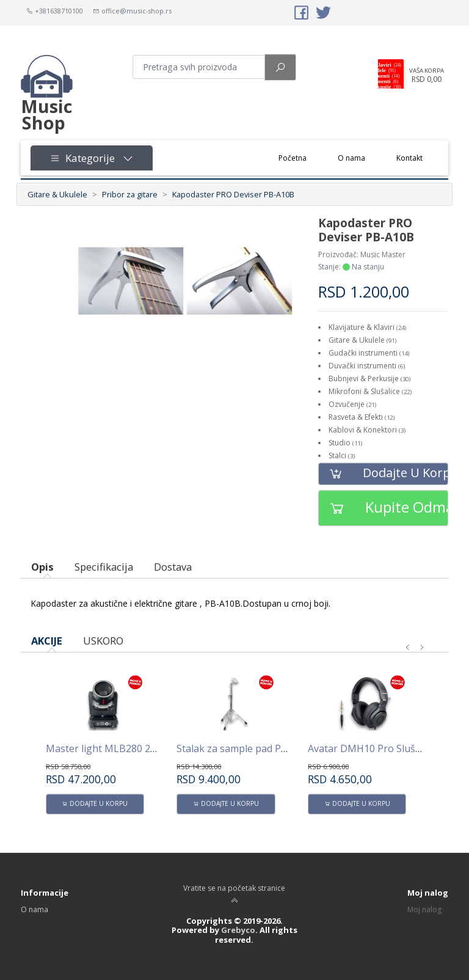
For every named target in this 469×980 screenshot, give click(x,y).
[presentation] (408, 648)
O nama (351, 158)
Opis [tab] (42, 567)
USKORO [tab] (103, 641)
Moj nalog (424, 909)
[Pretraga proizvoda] (199, 67)
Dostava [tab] (173, 567)
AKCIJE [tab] (47, 641)
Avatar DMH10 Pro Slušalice (372, 748)
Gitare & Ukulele (57, 194)
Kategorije (92, 158)
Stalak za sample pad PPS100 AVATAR (263, 748)
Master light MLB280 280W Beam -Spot (136, 748)
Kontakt (409, 158)
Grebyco (238, 930)
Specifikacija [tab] (104, 567)
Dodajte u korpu (384, 474)
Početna (300, 157)
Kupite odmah (384, 508)
